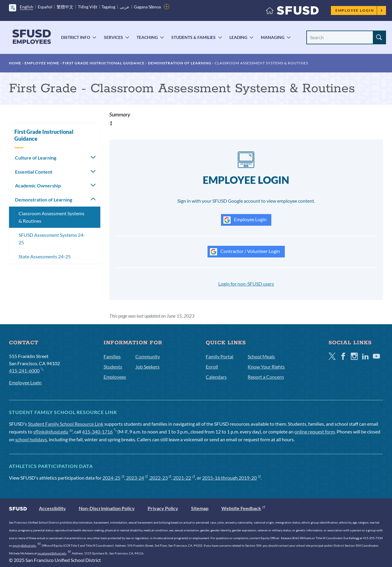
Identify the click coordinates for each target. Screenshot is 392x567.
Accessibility (52, 508)
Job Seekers (147, 367)
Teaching (147, 37)
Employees (115, 377)
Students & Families (193, 37)
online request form (315, 432)
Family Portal (220, 356)
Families (112, 356)
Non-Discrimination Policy (107, 508)
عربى (125, 7)
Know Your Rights (266, 367)
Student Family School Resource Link (66, 424)
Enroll (212, 367)
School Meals (261, 356)
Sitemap (200, 508)
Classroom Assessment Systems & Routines (52, 217)
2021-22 (184, 478)
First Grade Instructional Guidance (104, 63)
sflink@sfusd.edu (53, 432)
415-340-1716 (99, 432)
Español (45, 7)
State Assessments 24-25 (45, 256)
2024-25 (113, 478)
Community (148, 356)
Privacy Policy (163, 508)
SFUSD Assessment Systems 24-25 (52, 239)
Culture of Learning (36, 158)
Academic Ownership (38, 185)
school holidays (31, 439)
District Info (76, 37)
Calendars (216, 377)
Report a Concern (266, 377)
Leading (238, 37)
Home (15, 63)
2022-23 (161, 478)
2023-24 (137, 478)
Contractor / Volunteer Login (245, 252)
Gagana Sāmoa (147, 7)
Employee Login (359, 10)
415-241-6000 (26, 370)
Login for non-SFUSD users (246, 284)
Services (113, 37)
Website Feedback (243, 508)
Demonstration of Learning (180, 63)
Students (113, 367)
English (27, 7)
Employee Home (42, 63)
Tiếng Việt (88, 7)
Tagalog (108, 7)
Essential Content (34, 172)
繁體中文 (65, 7)
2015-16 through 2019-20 (231, 478)
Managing (273, 37)
